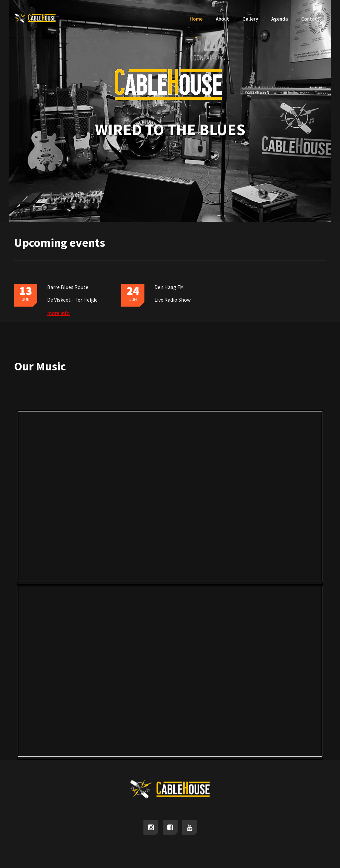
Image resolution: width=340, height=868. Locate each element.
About (222, 19)
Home (196, 19)
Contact (310, 19)
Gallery (250, 19)
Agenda (280, 19)
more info (58, 313)
